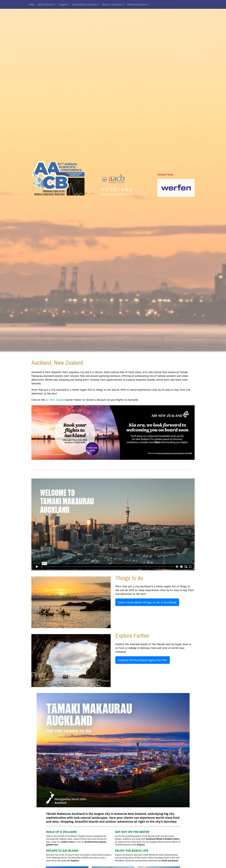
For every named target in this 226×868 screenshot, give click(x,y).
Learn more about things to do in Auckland (147, 602)
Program (63, 4)
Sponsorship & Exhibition (85, 4)
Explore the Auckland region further (143, 660)
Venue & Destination (112, 4)
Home (32, 4)
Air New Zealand (56, 400)
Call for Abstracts (46, 4)
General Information (137, 4)
